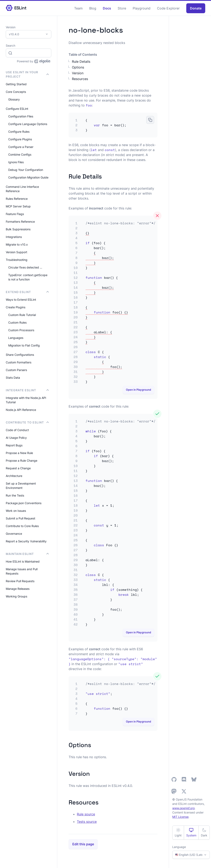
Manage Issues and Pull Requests (22, 571)
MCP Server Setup (18, 206)
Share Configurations (20, 355)
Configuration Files (21, 116)
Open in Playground (138, 390)
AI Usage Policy (16, 438)
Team (78, 8)
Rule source (86, 814)
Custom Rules (17, 322)
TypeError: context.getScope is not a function (28, 277)
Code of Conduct (17, 430)
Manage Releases (18, 589)
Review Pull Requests (20, 581)
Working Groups (16, 596)
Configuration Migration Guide (28, 177)
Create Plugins (16, 307)
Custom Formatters (19, 362)
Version (78, 73)
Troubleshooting (17, 260)
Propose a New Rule (19, 453)
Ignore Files (16, 162)
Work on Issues (16, 511)
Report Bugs (14, 445)
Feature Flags (15, 214)
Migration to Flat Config (24, 345)
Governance (14, 534)
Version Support (16, 252)
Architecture (14, 476)
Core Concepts (16, 92)
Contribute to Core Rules (22, 526)
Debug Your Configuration (26, 170)
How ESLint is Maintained (23, 561)
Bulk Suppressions (18, 229)
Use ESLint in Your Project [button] (27, 74)
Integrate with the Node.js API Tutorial (26, 400)
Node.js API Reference (21, 410)
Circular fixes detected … (25, 267)
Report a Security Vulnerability (26, 541)
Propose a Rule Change (22, 461)
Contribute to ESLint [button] (27, 422)
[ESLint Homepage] (16, 8)
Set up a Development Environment (21, 486)
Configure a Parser (21, 147)
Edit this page (83, 844)
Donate (196, 8)
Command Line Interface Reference (22, 189)
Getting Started (16, 84)
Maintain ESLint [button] (27, 554)
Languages (16, 338)
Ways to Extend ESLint (21, 300)
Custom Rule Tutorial (22, 315)
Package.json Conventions (24, 503)
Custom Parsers (16, 370)
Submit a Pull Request (21, 518)
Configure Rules (19, 132)
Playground (142, 8)
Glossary (14, 99)
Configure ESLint (17, 109)
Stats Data (13, 378)
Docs (107, 8)
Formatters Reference (20, 222)
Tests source (87, 822)
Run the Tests (15, 495)
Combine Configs (20, 154)
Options (78, 67)
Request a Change (18, 468)
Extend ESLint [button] (27, 292)
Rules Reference (17, 199)
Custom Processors (21, 330)
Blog (93, 8)
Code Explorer (168, 8)
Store (122, 8)
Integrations (14, 237)
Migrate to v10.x (17, 244)
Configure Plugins (20, 139)
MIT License (180, 817)
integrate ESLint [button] (27, 390)
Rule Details (81, 61)
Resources (80, 79)
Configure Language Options (28, 124)
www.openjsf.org (183, 808)
